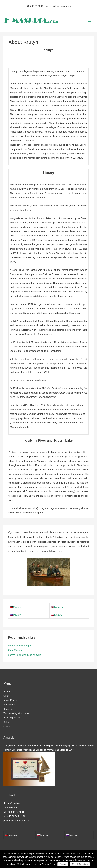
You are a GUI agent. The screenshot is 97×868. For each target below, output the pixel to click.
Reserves (8, 709)
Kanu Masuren (16, 650)
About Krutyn (10, 700)
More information (80, 864)
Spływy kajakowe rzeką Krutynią (25, 655)
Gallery (7, 722)
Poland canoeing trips (19, 645)
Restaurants (10, 704)
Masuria (57, 607)
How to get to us (12, 717)
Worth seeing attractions (16, 713)
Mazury (15, 614)
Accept (63, 864)
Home (7, 691)
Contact (8, 726)
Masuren (16, 607)
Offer (6, 695)
